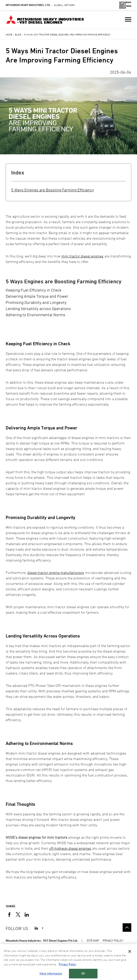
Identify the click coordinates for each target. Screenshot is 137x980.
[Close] (130, 952)
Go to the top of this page (127, 928)
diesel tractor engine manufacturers (56, 573)
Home (9, 34)
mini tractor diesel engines (82, 256)
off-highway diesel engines (70, 848)
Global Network (40, 5)
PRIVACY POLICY (113, 940)
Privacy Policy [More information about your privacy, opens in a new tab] (67, 964)
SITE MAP (93, 940)
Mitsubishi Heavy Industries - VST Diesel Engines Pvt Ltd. (42, 940)
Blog (18, 34)
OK (83, 974)
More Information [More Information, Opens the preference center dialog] (51, 974)
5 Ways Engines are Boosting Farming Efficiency (53, 190)
